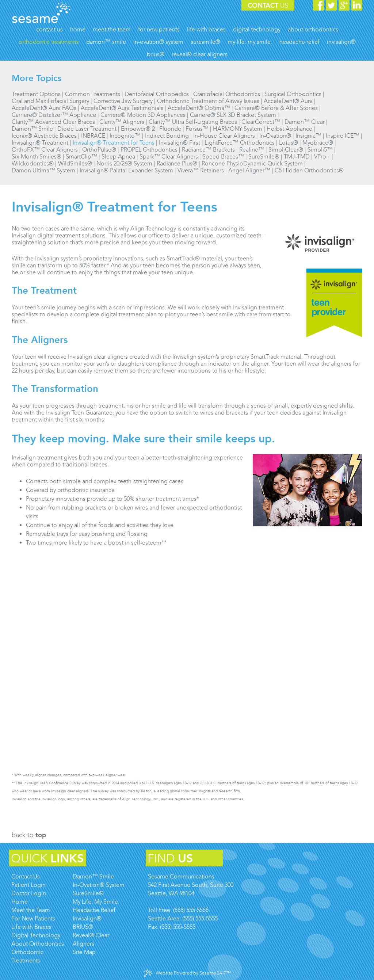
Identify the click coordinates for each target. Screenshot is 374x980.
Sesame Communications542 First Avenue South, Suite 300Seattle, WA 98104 (191, 885)
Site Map (84, 952)
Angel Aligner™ (249, 170)
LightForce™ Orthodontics (240, 143)
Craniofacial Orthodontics (227, 94)
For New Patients (33, 918)
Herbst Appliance (289, 129)
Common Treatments (93, 94)
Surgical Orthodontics (293, 94)
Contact (268, 5)
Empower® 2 (138, 129)
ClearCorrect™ (261, 122)
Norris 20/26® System (124, 163)
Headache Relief (94, 910)
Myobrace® (318, 143)
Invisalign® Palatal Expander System (126, 170)
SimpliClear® (286, 150)
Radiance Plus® (177, 163)
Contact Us (26, 876)
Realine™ (252, 150)
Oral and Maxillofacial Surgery (50, 101)
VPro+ (322, 157)
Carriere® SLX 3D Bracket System (233, 115)
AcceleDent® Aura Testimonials (122, 108)
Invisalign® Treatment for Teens (114, 143)
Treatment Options (36, 94)
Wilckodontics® (33, 163)
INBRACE (93, 136)
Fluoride (170, 129)
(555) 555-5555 (191, 910)
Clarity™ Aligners (122, 122)
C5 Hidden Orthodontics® (309, 170)
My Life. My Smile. (96, 902)
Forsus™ (197, 129)
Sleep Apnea (118, 157)
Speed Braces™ (223, 157)
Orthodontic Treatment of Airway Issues (208, 101)
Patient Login (28, 885)
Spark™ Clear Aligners (169, 157)
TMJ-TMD (297, 157)
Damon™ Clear (305, 122)
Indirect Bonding (167, 136)
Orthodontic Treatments (27, 956)
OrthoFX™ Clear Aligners (45, 150)
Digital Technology (36, 935)
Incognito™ (125, 136)
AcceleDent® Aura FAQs (44, 108)
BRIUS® (83, 927)
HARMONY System (238, 129)
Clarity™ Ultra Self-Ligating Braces (193, 122)
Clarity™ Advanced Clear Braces (53, 122)
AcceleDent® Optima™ (199, 108)
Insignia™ (308, 136)
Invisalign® (87, 918)
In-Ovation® (275, 136)
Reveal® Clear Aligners (91, 939)
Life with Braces (31, 927)
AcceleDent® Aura (288, 101)
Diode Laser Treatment (87, 129)
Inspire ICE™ (343, 136)
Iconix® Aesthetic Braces (44, 136)
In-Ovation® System (99, 885)
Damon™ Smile (32, 129)
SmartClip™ (81, 157)
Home (20, 902)
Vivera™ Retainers (201, 170)
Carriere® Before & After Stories (276, 108)
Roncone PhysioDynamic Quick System (252, 163)
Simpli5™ (320, 150)
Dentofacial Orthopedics (157, 94)
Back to (29, 835)
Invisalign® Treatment (40, 143)
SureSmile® (264, 157)
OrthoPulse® (99, 150)
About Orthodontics (38, 944)
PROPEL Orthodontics (149, 150)
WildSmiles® (75, 163)
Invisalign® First (180, 143)
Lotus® (289, 143)
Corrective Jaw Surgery (123, 101)
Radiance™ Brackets (208, 150)
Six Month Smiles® (37, 157)
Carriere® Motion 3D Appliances (143, 115)
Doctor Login (29, 893)
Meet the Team (31, 910)
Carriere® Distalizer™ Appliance (54, 115)
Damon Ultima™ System (43, 170)
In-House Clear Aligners (224, 136)
